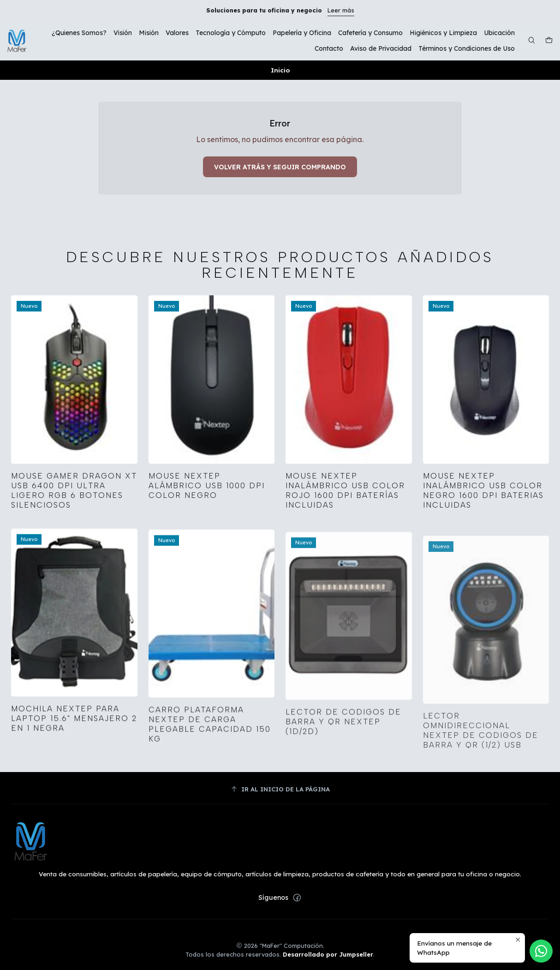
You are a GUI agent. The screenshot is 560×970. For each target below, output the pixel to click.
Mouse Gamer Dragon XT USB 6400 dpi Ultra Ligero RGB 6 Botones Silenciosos (74, 506)
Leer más (341, 10)
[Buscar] (532, 41)
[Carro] (549, 41)
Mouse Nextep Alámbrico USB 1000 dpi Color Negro (207, 513)
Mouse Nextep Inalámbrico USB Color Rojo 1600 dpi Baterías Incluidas (345, 530)
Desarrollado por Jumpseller (328, 954)
